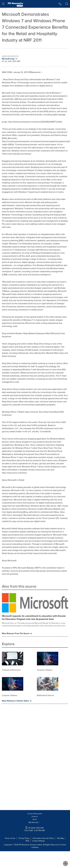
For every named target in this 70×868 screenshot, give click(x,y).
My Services (35, 822)
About (35, 819)
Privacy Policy (24, 838)
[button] (60, 4)
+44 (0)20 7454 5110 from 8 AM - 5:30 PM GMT (35, 829)
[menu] (3, 4)
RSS (27, 841)
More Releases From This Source (17, 634)
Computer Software (45, 670)
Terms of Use (10, 838)
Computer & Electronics (11, 670)
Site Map (60, 838)
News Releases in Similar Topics (17, 701)
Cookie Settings (38, 841)
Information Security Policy (43, 838)
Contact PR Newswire (35, 814)
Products (35, 817)
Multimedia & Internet (45, 695)
